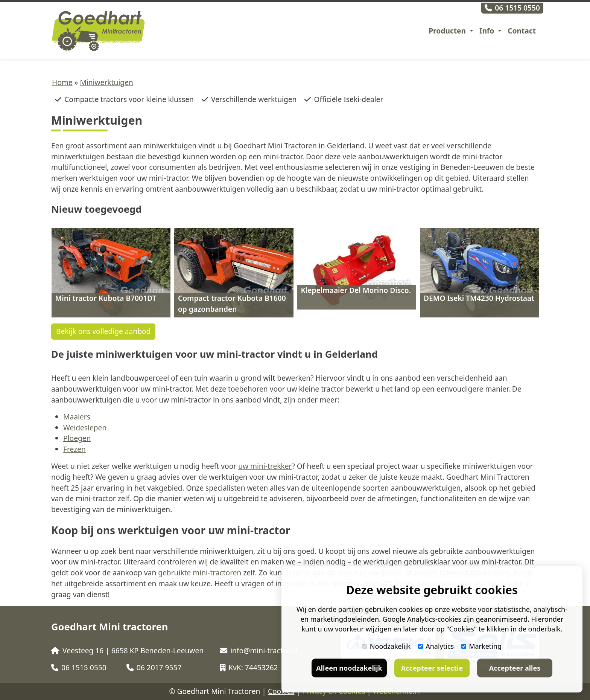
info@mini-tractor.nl (259, 650)
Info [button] (488, 31)
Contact (522, 31)
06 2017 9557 (154, 667)
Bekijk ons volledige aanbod (103, 331)
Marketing (481, 646)
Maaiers (77, 417)
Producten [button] (448, 31)
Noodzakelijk (386, 646)
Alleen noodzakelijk (349, 668)
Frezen (75, 449)
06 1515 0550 (512, 8)
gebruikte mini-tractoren (200, 573)
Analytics (436, 646)
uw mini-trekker (265, 466)
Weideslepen (85, 428)
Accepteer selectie (432, 668)
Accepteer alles (515, 668)
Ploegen (77, 438)
